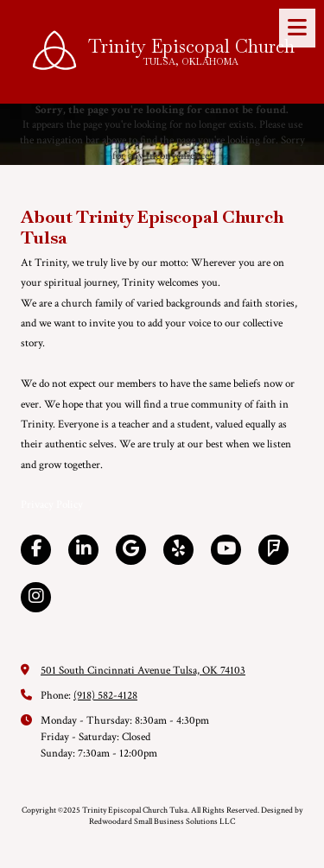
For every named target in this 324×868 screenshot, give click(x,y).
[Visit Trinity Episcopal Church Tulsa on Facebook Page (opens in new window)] (36, 550)
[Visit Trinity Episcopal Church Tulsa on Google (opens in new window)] (131, 550)
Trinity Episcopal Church (191, 46)
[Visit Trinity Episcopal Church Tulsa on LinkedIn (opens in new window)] (83, 550)
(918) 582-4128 (105, 696)
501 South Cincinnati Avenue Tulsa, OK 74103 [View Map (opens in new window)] (143, 671)
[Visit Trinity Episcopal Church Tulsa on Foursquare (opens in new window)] (273, 550)
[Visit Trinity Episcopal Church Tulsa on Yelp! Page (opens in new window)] (178, 550)
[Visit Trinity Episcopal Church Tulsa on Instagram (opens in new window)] (36, 597)
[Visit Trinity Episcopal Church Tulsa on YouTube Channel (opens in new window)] (226, 550)
